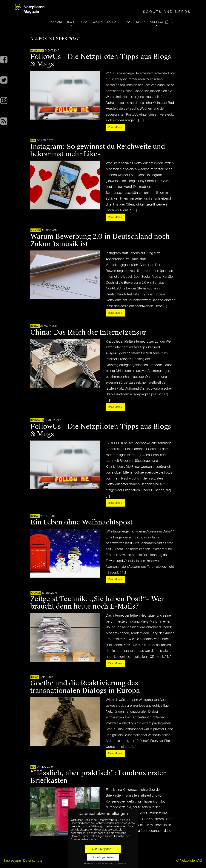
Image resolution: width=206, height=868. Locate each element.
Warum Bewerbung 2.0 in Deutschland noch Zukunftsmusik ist (100, 240)
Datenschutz (33, 861)
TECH (70, 22)
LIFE (33, 141)
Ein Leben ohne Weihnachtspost (81, 522)
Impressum (13, 861)
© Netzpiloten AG (189, 861)
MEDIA (35, 677)
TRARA (83, 22)
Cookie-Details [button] (87, 864)
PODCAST (56, 22)
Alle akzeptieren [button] (103, 849)
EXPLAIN (97, 22)
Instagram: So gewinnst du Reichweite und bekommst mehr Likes (98, 150)
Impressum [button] (121, 864)
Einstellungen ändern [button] (103, 857)
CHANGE (36, 231)
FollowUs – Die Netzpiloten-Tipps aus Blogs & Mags (101, 60)
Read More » (115, 127)
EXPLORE (113, 22)
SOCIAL (35, 326)
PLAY (127, 22)
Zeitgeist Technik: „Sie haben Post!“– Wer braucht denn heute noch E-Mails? (97, 603)
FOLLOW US (37, 51)
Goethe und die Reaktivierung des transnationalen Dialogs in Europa (85, 687)
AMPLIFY (140, 22)
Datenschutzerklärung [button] (105, 864)
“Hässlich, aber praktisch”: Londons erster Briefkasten (98, 777)
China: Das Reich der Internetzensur (88, 332)
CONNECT (157, 22)
